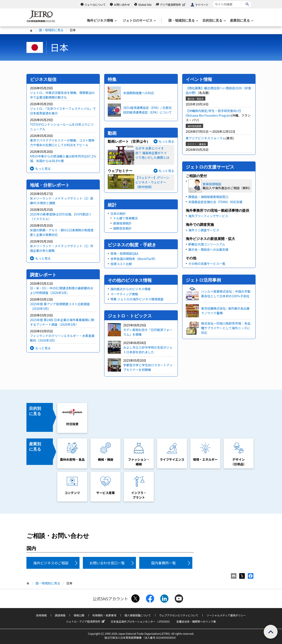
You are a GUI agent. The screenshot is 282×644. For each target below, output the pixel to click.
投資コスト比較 (121, 264)
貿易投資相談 (212, 184)
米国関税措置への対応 (139, 93)
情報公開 (79, 615)
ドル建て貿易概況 (125, 218)
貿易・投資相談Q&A (124, 253)
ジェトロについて (95, 5)
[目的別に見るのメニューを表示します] (214, 21)
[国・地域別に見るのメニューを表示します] (183, 21)
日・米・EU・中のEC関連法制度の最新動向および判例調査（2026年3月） (62, 290)
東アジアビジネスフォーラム (206, 138)
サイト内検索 (212, 1)
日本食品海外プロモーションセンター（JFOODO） (141, 621)
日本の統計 (118, 213)
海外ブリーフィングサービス (208, 216)
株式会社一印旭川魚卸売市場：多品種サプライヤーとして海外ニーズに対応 (226, 328)
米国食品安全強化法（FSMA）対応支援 (215, 202)
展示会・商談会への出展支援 (208, 249)
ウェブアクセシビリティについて (179, 615)
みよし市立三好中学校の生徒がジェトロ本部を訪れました (148, 350)
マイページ (202, 5)
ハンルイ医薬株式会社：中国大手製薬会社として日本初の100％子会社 (226, 294)
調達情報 (60, 615)
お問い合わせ (122, 5)
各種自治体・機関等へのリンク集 (196, 621)
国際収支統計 (122, 228)
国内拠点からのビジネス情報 (130, 289)
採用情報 (41, 615)
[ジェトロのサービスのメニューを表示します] (139, 21)
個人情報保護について (138, 615)
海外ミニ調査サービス (204, 230)
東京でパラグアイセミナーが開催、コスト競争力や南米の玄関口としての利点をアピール (62, 143)
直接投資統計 (122, 223)
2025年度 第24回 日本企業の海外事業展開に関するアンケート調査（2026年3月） (62, 322)
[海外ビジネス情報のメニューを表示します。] (101, 21)
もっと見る (43, 168)
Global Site (145, 5)
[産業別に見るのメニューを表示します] (241, 21)
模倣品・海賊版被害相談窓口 (208, 197)
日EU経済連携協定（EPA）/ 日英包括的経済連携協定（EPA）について (147, 110)
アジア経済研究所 (173, 5)
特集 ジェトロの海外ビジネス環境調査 (137, 299)
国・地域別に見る (51, 30)
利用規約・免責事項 (104, 615)
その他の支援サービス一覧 (207, 264)
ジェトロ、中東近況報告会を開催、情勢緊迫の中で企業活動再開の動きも (62, 95)
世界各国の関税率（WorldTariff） (134, 259)
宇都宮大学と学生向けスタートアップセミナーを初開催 (148, 367)
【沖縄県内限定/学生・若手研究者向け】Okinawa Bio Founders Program (214, 113)
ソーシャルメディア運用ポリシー (226, 615)
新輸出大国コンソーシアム (207, 244)
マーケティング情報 (124, 294)
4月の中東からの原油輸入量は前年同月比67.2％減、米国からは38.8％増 (63, 158)
